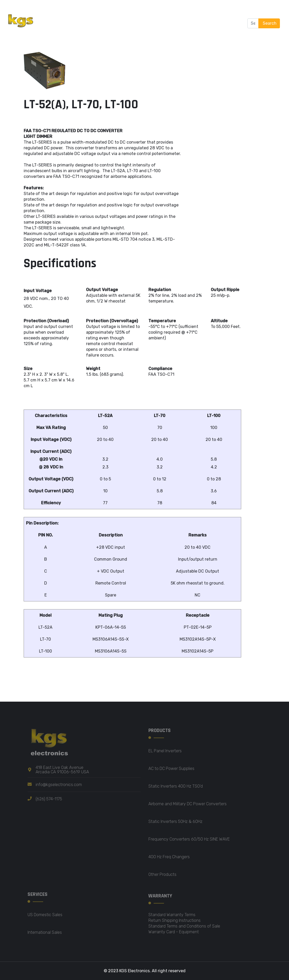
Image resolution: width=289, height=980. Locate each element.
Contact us (114, 35)
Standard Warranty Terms (172, 917)
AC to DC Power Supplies (171, 771)
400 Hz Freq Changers (169, 859)
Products (126, 12)
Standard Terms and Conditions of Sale (184, 928)
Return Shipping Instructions (175, 923)
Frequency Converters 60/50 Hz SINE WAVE (189, 841)
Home (70, 12)
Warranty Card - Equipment (174, 934)
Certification (81, 35)
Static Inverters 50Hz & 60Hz (175, 824)
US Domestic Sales (45, 917)
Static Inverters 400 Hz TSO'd (176, 788)
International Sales (45, 935)
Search (269, 23)
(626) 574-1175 (49, 801)
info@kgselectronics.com (59, 787)
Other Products (162, 877)
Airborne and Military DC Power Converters (188, 806)
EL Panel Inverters (165, 753)
